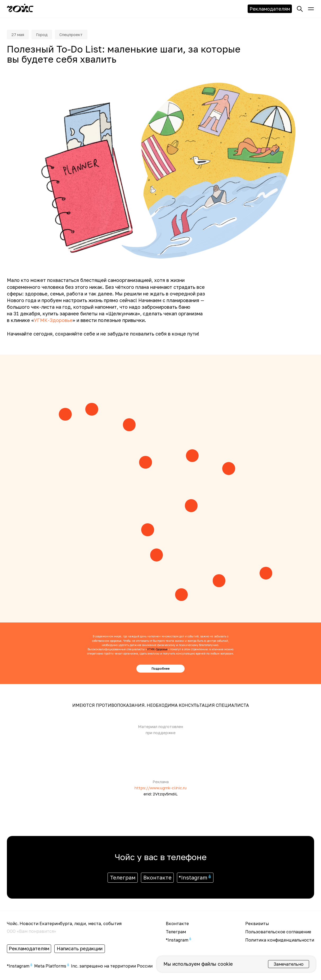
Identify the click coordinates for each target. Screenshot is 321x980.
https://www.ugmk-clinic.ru (160, 789)
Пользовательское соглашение (278, 933)
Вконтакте (157, 879)
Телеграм (123, 879)
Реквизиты (257, 925)
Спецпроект (77, 35)
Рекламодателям (270, 9)
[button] (311, 9)
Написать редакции (80, 950)
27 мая (19, 35)
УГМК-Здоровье (53, 321)
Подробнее (160, 670)
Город (45, 35)
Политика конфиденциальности (280, 941)
